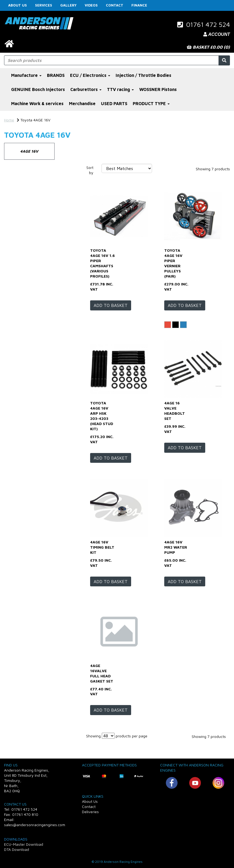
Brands (13, 189)
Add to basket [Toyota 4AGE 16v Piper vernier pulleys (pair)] (185, 305)
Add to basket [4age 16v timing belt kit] (111, 581)
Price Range (18, 281)
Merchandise (82, 103)
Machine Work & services (37, 103)
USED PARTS (114, 103)
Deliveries (90, 812)
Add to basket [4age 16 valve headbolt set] (185, 448)
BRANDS (56, 75)
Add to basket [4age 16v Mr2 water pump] (185, 581)
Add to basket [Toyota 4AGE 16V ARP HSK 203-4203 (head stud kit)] (111, 458)
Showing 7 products (213, 169)
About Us (18, 5)
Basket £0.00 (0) (208, 47)
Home (9, 120)
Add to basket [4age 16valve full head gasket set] (111, 710)
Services (44, 5)
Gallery (68, 5)
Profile (12, 240)
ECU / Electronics (90, 75)
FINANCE (139, 5)
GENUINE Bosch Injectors (38, 89)
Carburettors (86, 89)
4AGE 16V (29, 151)
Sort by (90, 170)
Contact (115, 5)
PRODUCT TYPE (151, 103)
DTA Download (17, 849)
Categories (16, 169)
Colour (12, 217)
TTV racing (120, 89)
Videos (91, 5)
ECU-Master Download (24, 844)
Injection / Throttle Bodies (143, 75)
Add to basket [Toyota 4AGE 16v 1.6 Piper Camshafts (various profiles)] (111, 305)
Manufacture (26, 75)
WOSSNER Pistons (158, 89)
